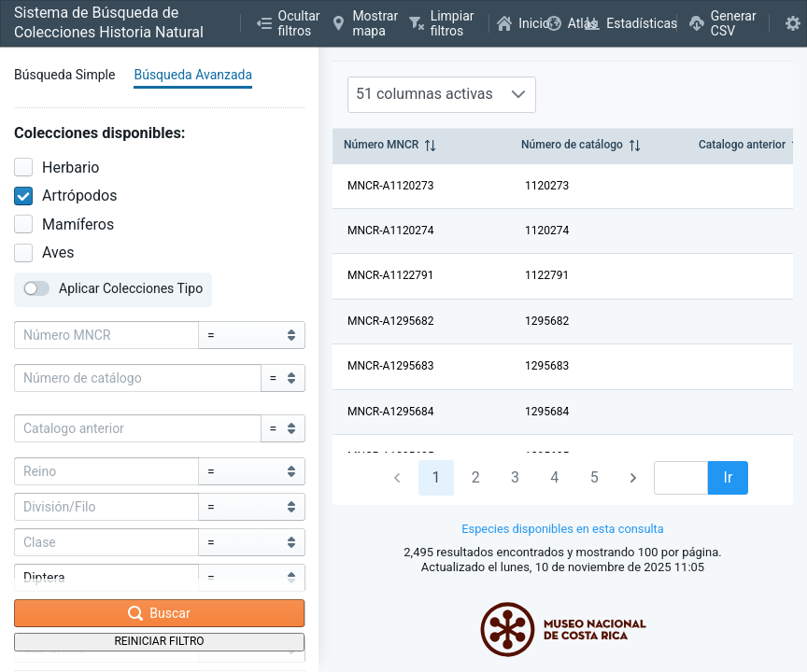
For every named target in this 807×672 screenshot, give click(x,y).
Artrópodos (65, 196)
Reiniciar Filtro (159, 641)
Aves (44, 252)
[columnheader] (421, 146)
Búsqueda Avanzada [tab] (193, 75)
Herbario (57, 168)
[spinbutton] (681, 478)
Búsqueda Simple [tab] (64, 75)
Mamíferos (64, 224)
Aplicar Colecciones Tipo (113, 288)
